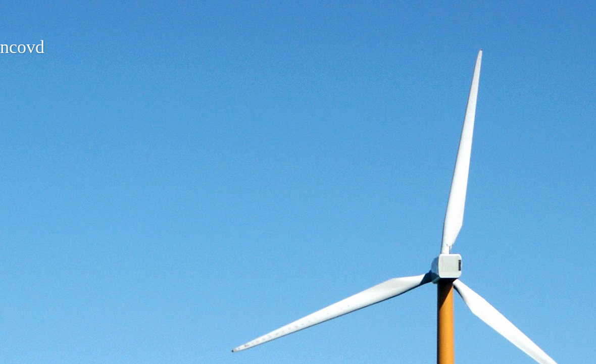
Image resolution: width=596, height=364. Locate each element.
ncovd (22, 47)
